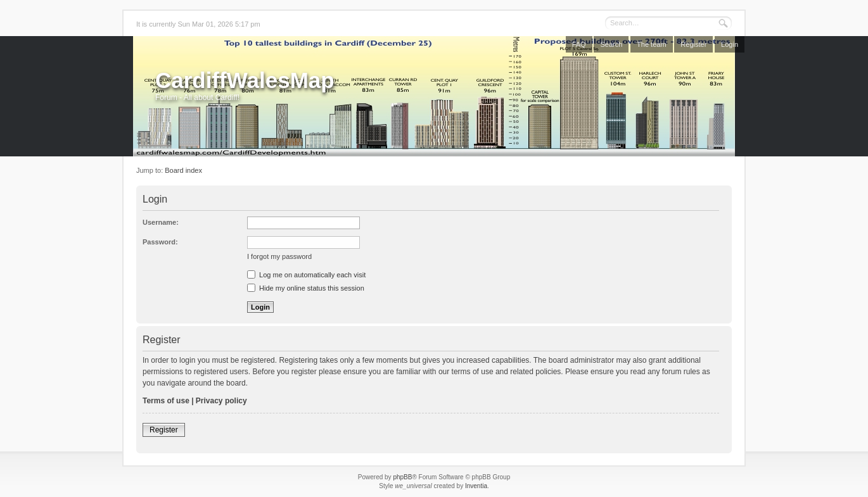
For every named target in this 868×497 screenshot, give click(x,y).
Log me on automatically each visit (306, 275)
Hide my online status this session (306, 288)
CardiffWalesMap (245, 80)
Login (730, 44)
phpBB (402, 477)
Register (693, 44)
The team (651, 44)
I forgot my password (279, 256)
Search (611, 44)
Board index (183, 170)
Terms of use (166, 401)
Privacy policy (221, 401)
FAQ (579, 44)
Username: (161, 222)
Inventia (476, 486)
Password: (160, 242)
